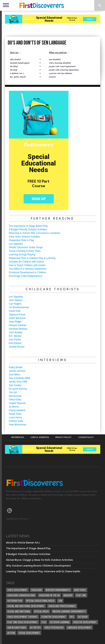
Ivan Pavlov (15, 340)
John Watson (16, 300)
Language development (79, 627)
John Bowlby (16, 332)
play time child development (23, 622)
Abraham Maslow (18, 329)
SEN (60, 601)
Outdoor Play (15, 601)
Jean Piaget (15, 322)
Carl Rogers (15, 304)
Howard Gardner (18, 325)
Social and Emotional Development (26, 606)
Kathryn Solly (16, 421)
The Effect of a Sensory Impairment (28, 269)
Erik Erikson (15, 343)
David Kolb (15, 311)
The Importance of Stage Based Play (28, 226)
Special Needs (41, 611)
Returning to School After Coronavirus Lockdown (35, 233)
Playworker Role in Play (22, 240)
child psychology (54, 627)
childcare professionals (62, 606)
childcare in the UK (49, 595)
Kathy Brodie (16, 367)
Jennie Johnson (17, 371)
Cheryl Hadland (17, 410)
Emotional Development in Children (28, 272)
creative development (85, 622)
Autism (11, 633)
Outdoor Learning (60, 622)
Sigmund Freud (17, 315)
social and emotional (19, 611)
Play (44, 622)
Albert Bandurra (17, 318)
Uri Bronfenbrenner (19, 307)
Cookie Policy (86, 437)
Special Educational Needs (40, 601)
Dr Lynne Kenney (18, 389)
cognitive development (54, 617)
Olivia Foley (15, 400)
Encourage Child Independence (26, 276)
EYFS (72, 617)
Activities (35, 627)
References (18, 437)
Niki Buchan (15, 396)
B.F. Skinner (15, 336)
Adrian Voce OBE (18, 382)
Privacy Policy (63, 437)
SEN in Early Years (17, 627)
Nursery (68, 595)
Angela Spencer (17, 403)
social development (29, 633)
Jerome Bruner (17, 347)
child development (17, 590)
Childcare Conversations (21, 595)
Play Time (81, 595)
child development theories (22, 617)
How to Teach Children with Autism (27, 265)
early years (80, 590)
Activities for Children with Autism (26, 262)
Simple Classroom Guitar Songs (26, 247)
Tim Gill (13, 392)
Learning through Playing (22, 255)
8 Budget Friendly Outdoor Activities (28, 230)
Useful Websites (40, 437)
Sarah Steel (15, 414)
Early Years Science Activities (25, 237)
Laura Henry (15, 417)
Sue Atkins (15, 375)
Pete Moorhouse (18, 425)
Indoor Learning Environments (69, 611)
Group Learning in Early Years (25, 251)
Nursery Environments (58, 590)
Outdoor (83, 617)
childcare (37, 590)
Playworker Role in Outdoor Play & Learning (32, 258)
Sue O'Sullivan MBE (20, 378)
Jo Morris (14, 407)
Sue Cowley (15, 385)
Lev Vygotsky (16, 244)
